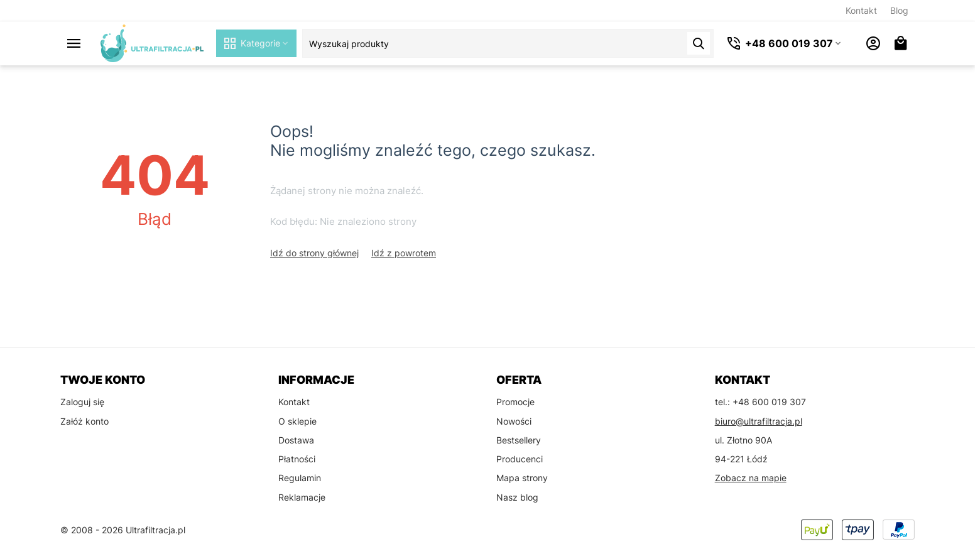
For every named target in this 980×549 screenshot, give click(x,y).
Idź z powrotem (404, 253)
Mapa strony (522, 478)
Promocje (515, 402)
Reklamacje (302, 497)
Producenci (520, 459)
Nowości (514, 421)
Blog (899, 10)
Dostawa (296, 440)
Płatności (297, 459)
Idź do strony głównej (314, 253)
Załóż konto (84, 421)
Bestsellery (519, 440)
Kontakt (861, 10)
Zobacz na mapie (751, 478)
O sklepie (297, 421)
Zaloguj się (82, 402)
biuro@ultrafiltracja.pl (759, 421)
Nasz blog (517, 497)
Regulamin (300, 478)
